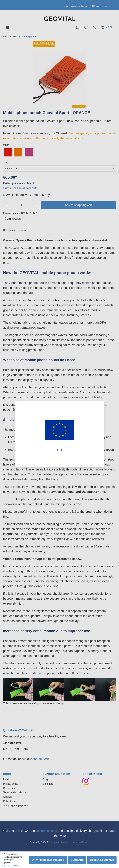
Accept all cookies (102, 860)
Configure (77, 860)
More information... (12, 865)
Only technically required (48, 860)
